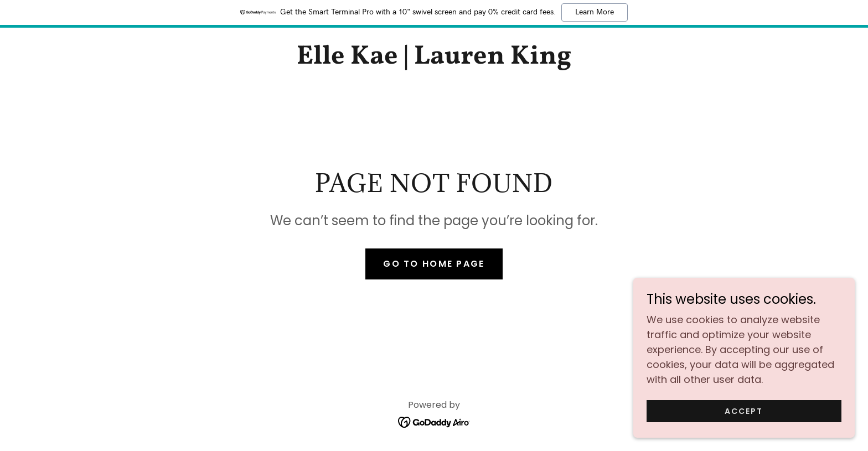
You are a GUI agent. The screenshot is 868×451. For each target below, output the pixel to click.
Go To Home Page (434, 264)
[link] (434, 60)
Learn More (595, 12)
